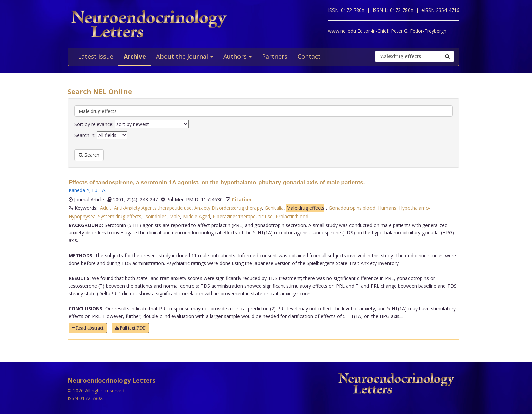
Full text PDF (130, 328)
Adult (106, 208)
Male (175, 216)
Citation (242, 199)
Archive (135, 56)
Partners (275, 56)
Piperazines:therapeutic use (243, 216)
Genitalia (274, 208)
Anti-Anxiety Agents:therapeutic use (153, 208)
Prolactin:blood (292, 216)
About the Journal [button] (185, 56)
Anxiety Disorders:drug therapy (228, 208)
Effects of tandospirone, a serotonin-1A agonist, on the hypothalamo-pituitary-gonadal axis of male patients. (217, 182)
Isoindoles (155, 216)
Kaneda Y (79, 190)
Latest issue (96, 56)
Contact (309, 56)
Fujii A (99, 190)
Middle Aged (196, 216)
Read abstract (88, 328)
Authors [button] (237, 56)
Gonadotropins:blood (352, 208)
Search (89, 155)
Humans (387, 208)
